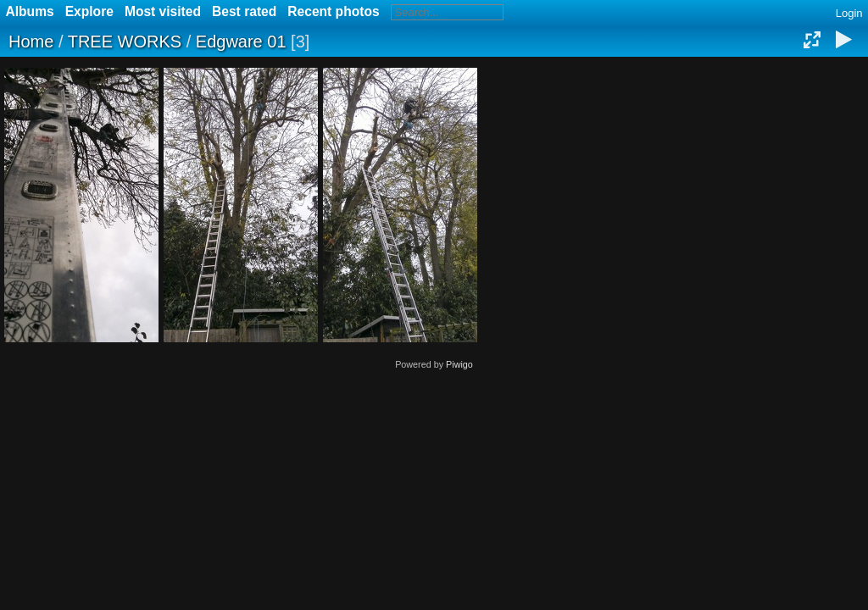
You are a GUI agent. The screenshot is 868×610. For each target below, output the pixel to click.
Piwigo (459, 364)
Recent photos (333, 11)
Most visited (163, 11)
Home (31, 42)
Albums (30, 11)
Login (849, 13)
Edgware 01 (241, 42)
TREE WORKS (125, 42)
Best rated (244, 11)
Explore (89, 11)
